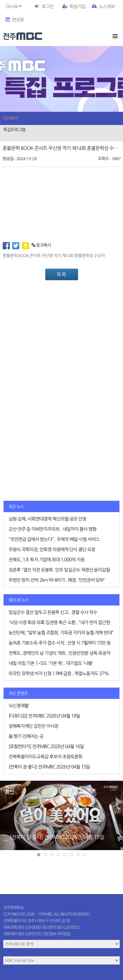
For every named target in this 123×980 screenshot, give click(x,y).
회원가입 (74, 7)
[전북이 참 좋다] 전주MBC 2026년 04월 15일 (57, 837)
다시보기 (11, 118)
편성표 (15, 20)
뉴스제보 (103, 7)
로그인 (48, 7)
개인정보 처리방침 (57, 934)
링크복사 (41, 245)
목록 (61, 274)
